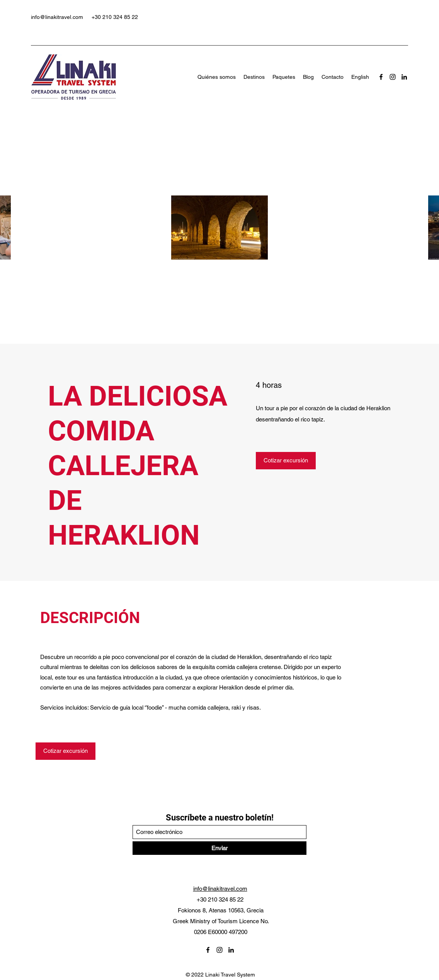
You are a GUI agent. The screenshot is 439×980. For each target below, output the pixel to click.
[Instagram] (393, 77)
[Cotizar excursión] (286, 461)
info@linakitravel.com (57, 17)
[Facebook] (381, 77)
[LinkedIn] (404, 77)
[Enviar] (219, 848)
